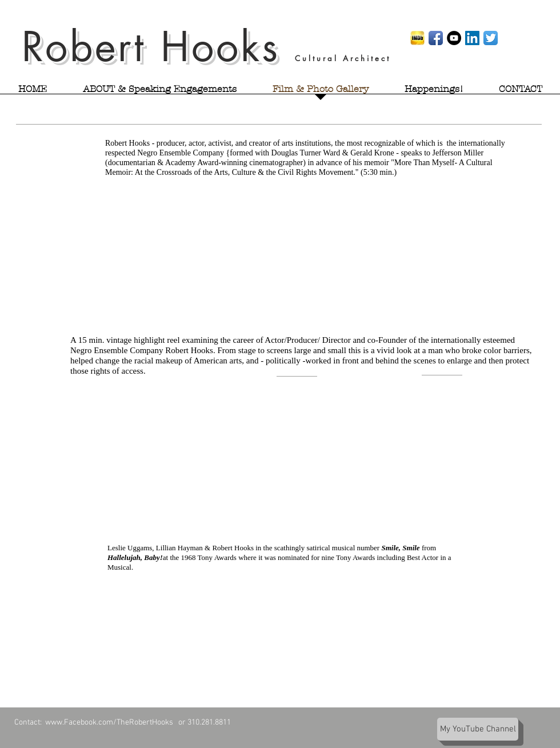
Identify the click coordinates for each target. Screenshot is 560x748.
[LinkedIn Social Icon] (472, 38)
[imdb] (417, 38)
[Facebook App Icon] (436, 38)
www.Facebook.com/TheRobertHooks (111, 723)
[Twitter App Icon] (491, 38)
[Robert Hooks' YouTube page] (454, 38)
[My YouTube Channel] (478, 729)
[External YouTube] (296, 249)
